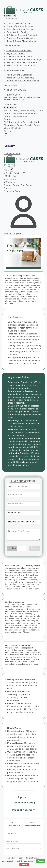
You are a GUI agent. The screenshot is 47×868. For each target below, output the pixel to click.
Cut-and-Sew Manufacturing (20, 26)
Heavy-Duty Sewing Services (21, 29)
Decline (24, 864)
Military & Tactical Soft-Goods (21, 65)
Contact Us (31, 185)
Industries (10, 107)
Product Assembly (23, 810)
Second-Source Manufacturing (21, 41)
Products (10, 119)
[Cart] (9, 166)
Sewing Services (16, 173)
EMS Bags (9, 122)
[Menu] (13, 165)
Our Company (12, 841)
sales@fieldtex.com (33, 825)
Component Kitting (23, 803)
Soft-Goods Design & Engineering (23, 35)
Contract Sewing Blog (15, 185)
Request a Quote (12, 95)
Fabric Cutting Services (18, 32)
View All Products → (14, 128)
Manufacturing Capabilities (19, 75)
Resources (11, 834)
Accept (41, 861)
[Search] (6, 166)
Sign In (7, 131)
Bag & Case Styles (16, 54)
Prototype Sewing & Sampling (21, 38)
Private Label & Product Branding (23, 81)
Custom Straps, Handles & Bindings (24, 59)
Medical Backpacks (24, 122)
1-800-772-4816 (14, 825)
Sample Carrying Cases (29, 125)
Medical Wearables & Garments (22, 62)
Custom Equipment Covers (19, 56)
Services (10, 16)
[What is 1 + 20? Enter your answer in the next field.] (12, 548)
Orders (7, 188)
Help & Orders (13, 849)
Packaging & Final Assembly (20, 78)
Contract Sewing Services (19, 23)
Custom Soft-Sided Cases (19, 51)
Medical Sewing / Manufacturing (20, 110)
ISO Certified (10, 104)
